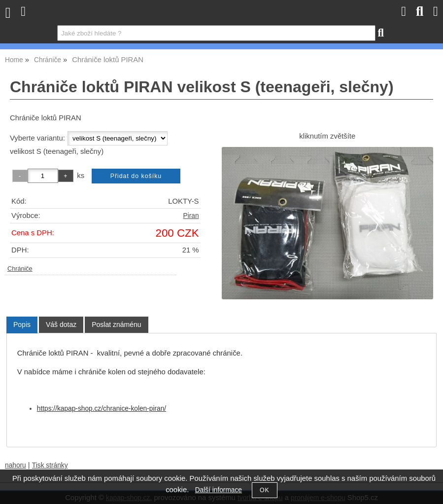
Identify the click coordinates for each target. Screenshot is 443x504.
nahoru (16, 465)
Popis (22, 324)
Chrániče (20, 269)
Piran (191, 216)
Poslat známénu (116, 324)
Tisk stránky (50, 465)
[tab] (22, 325)
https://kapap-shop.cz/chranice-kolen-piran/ (102, 409)
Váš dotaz (61, 324)
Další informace (219, 490)
